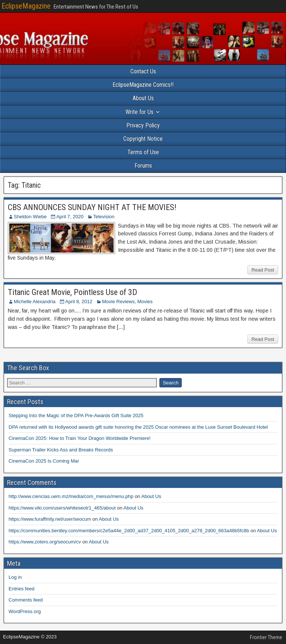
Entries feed (21, 589)
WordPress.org (25, 611)
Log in (15, 577)
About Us (143, 98)
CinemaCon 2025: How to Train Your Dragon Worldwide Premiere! (80, 438)
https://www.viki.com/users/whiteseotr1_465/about (62, 508)
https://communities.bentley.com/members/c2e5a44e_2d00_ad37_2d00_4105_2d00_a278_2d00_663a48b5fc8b (129, 531)
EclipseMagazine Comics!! (143, 85)
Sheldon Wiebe (30, 217)
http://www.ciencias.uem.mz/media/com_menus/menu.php (71, 496)
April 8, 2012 (79, 302)
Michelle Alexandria (35, 302)
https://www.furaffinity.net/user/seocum (50, 519)
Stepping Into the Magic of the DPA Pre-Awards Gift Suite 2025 (76, 415)
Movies (145, 302)
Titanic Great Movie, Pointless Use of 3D (72, 292)
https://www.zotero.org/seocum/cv (45, 542)
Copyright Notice (143, 139)
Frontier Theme (266, 637)
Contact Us (143, 71)
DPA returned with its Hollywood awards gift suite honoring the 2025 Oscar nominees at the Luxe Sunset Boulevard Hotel (138, 427)
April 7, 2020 (70, 217)
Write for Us (139, 112)
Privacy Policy (143, 125)
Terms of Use (143, 152)
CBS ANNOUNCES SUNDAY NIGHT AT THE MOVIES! (92, 207)
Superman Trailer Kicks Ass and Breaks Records (61, 450)
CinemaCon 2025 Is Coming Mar (44, 461)
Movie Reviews (118, 302)
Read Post (263, 270)
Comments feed (26, 600)
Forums (143, 166)
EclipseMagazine (26, 6)
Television (104, 217)
